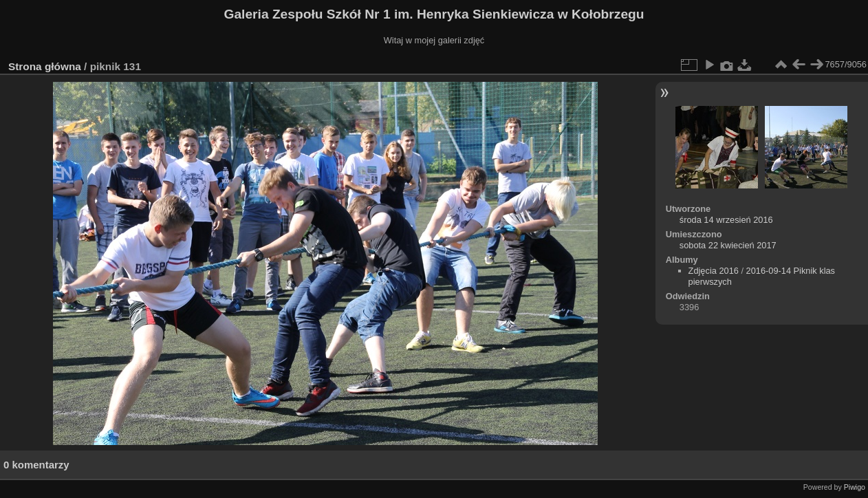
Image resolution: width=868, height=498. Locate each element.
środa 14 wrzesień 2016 (726, 220)
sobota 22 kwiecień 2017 (728, 245)
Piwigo (855, 487)
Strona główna (45, 66)
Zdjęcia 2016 (714, 271)
